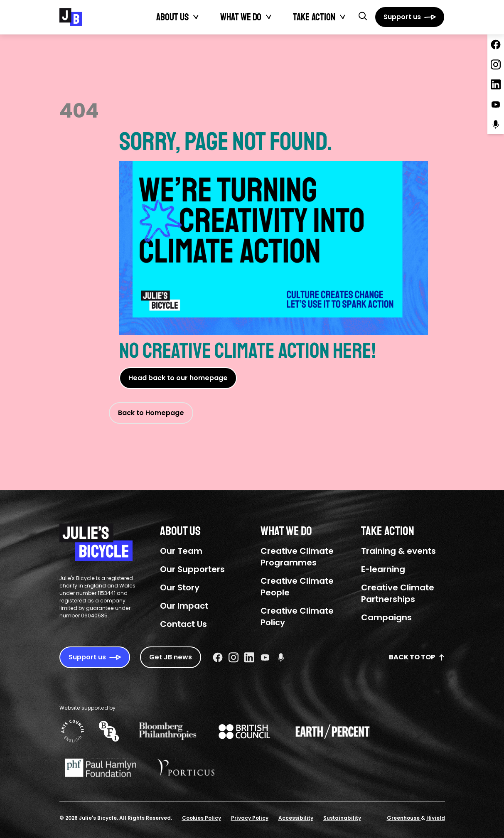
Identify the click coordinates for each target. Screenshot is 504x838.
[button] (363, 16)
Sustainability (342, 818)
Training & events (398, 551)
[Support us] (410, 17)
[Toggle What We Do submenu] (269, 17)
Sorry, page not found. (274, 230)
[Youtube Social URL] (265, 657)
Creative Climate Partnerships (398, 593)
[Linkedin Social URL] (249, 657)
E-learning (383, 569)
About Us (172, 17)
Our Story (180, 587)
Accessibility (296, 818)
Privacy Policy (250, 818)
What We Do (241, 17)
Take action (314, 17)
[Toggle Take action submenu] (343, 17)
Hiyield (436, 818)
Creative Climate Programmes (297, 557)
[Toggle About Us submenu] (196, 17)
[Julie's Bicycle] (71, 17)
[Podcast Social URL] (281, 657)
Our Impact (184, 606)
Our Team (181, 551)
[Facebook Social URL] (218, 657)
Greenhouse (404, 818)
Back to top (417, 657)
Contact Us (183, 624)
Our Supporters (192, 569)
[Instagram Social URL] (234, 657)
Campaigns (386, 617)
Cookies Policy (202, 818)
